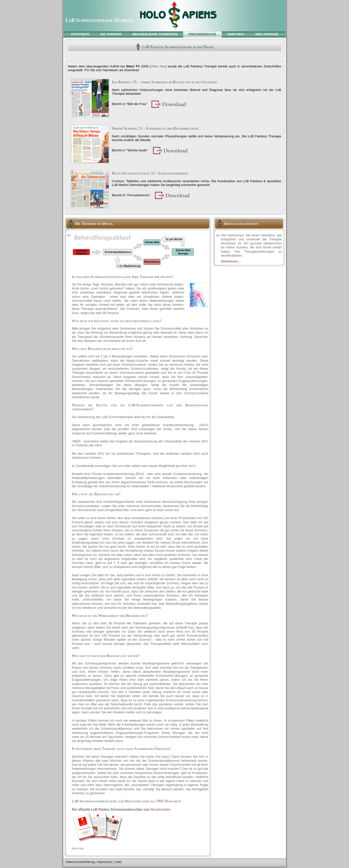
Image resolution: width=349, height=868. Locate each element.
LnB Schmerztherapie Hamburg (100, 20)
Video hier (158, 66)
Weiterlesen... (231, 261)
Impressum (105, 862)
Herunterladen (160, 809)
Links (118, 862)
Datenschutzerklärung (80, 862)
